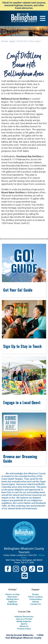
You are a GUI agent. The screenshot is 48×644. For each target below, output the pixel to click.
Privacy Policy (24, 629)
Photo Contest (36, 597)
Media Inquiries (24, 621)
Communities (36, 599)
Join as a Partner (24, 619)
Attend (36, 602)
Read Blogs (12, 604)
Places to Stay (12, 594)
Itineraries (12, 597)
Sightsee (13, 602)
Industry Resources (24, 617)
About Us (24, 626)
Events (36, 594)
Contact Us (36, 604)
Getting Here (13, 599)
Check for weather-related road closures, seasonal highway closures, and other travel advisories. (24, 5)
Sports (24, 624)
